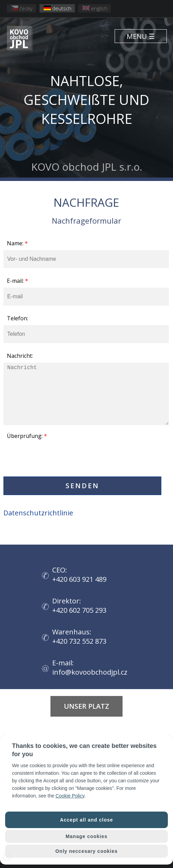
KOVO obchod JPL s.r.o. (86, 112)
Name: (17, 243)
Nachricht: (20, 356)
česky (22, 8)
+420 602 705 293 (79, 610)
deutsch (57, 8)
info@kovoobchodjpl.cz (90, 672)
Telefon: (18, 318)
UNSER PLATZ (86, 706)
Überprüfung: (27, 436)
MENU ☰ (141, 36)
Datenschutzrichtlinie (38, 513)
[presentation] (56, 460)
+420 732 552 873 (79, 641)
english (95, 8)
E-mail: (18, 281)
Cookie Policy (70, 796)
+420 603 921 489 (79, 579)
